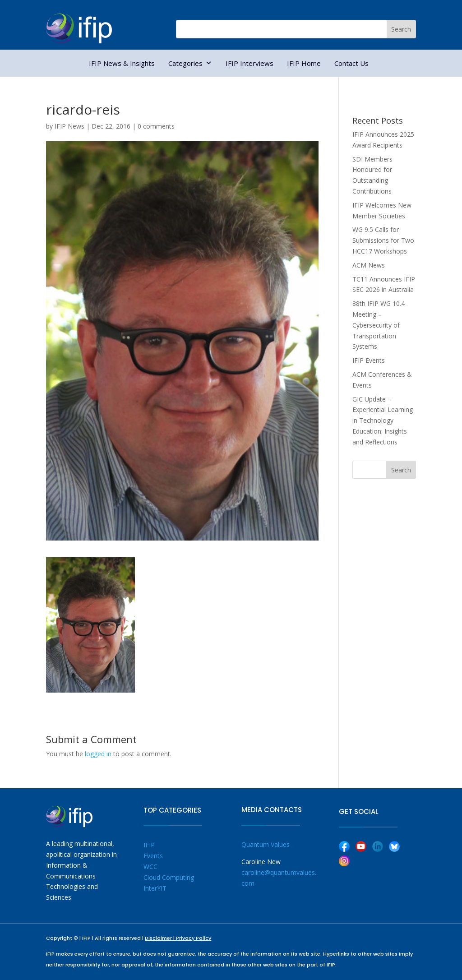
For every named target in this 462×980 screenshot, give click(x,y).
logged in (98, 754)
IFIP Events (369, 360)
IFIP (149, 845)
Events (153, 856)
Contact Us (351, 63)
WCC (150, 867)
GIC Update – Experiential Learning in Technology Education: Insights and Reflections (383, 421)
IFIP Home (304, 63)
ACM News (369, 265)
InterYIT (155, 888)
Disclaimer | (160, 938)
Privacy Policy (194, 938)
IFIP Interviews (249, 63)
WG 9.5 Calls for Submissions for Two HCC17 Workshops (383, 240)
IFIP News (69, 126)
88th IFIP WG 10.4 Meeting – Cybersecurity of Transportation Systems (379, 325)
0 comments (156, 126)
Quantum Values (266, 844)
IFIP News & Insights (122, 63)
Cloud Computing (169, 877)
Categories (190, 63)
